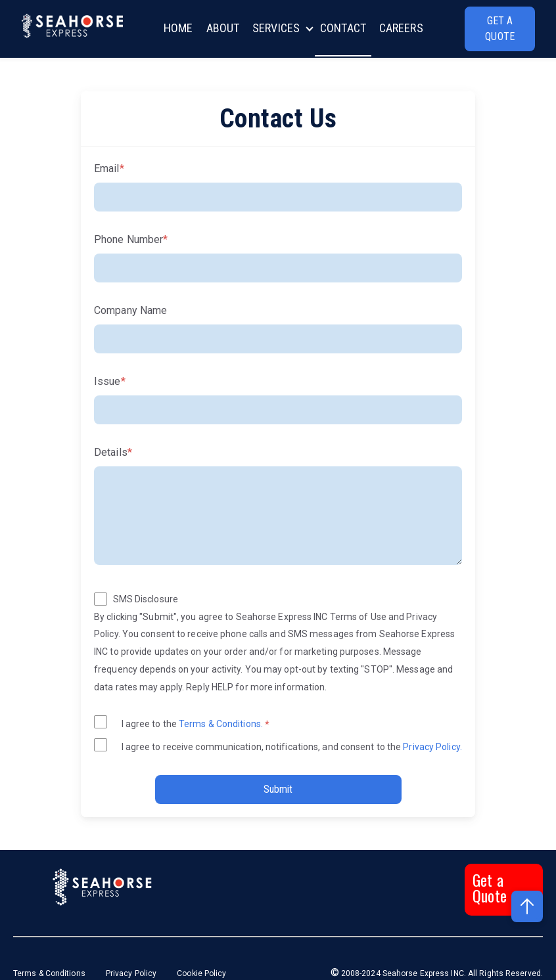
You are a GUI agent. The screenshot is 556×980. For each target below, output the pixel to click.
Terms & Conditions (50, 973)
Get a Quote (490, 887)
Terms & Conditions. (222, 724)
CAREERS (401, 28)
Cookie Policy (201, 973)
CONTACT (343, 28)
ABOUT (223, 28)
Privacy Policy (131, 973)
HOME (178, 28)
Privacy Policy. (431, 747)
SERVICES (276, 28)
